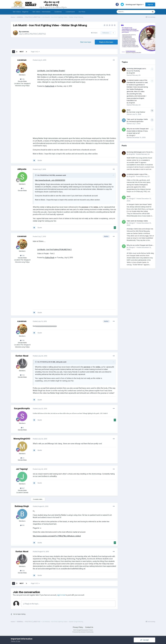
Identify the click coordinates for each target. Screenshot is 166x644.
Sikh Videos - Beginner (21, 12)
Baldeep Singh (22, 506)
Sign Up (150, 4)
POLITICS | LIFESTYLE (38, 34)
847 (22, 488)
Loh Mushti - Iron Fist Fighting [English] (51, 71)
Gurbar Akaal (22, 356)
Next (22, 52)
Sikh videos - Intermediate (41, 12)
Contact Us (89, 627)
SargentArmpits (22, 408)
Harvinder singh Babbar (137, 112)
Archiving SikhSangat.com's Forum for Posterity (140, 152)
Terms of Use (15, 641)
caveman (25, 32)
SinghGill (132, 73)
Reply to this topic (106, 42)
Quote (40, 160)
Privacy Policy (78, 627)
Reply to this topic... (31, 604)
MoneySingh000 (22, 439)
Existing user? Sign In (135, 5)
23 (22, 458)
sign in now (61, 595)
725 (22, 375)
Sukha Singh (50, 86)
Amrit (129, 110)
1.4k (22, 79)
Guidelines (58, 12)
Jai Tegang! (22, 469)
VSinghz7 (132, 135)
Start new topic (86, 42)
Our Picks (82, 12)
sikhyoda (22, 169)
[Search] (131, 12)
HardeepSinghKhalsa (136, 121)
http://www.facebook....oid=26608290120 (50, 180)
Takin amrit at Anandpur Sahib (137, 119)
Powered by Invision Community (83, 632)
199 (22, 525)
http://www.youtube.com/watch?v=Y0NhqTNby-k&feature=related (57, 536)
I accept (144, 640)
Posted (40, 60)
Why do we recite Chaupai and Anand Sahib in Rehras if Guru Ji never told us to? (138, 131)
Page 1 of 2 (35, 52)
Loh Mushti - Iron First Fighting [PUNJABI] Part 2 (54, 249)
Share (94, 33)
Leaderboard (70, 12)
